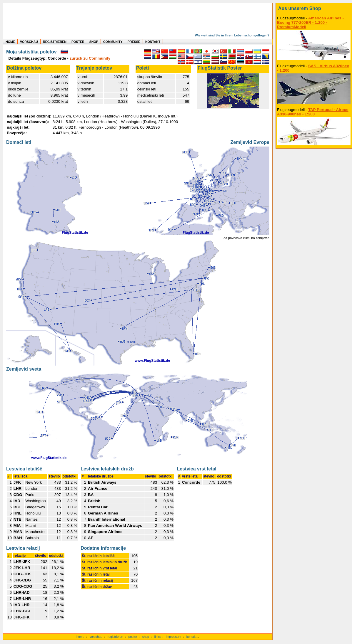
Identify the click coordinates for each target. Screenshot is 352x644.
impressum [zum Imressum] (174, 637)
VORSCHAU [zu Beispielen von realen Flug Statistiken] (29, 42)
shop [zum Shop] (146, 637)
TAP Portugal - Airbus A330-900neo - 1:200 (313, 112)
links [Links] (157, 637)
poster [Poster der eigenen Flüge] (133, 637)
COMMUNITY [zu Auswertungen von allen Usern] (113, 42)
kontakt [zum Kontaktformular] (191, 637)
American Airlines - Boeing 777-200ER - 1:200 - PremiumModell (310, 22)
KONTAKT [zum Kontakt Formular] (153, 42)
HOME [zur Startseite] (10, 42)
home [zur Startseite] (80, 637)
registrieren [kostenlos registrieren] (115, 637)
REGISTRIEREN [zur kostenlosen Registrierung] (55, 42)
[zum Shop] (314, 9)
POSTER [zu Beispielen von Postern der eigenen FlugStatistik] (78, 42)
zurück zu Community (90, 58)
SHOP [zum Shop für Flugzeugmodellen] (94, 42)
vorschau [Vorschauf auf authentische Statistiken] (96, 637)
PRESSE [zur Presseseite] (134, 42)
